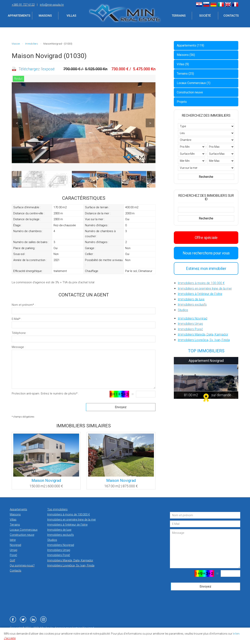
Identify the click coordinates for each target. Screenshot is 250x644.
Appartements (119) (190, 45)
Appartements (19, 16)
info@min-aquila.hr (52, 5)
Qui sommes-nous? (22, 566)
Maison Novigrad (46, 480)
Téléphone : (19, 333)
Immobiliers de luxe (191, 299)
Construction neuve (190, 92)
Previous (17, 123)
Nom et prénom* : (24, 305)
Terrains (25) (185, 74)
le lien (236, 634)
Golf (12, 560)
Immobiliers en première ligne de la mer (205, 288)
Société (205, 16)
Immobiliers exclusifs (192, 305)
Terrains (179, 16)
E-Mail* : (17, 319)
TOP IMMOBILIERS (206, 351)
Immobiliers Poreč (190, 329)
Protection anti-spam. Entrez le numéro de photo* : (45, 394)
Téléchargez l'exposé (37, 69)
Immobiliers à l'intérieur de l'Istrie (200, 294)
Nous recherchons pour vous (206, 253)
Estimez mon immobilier (206, 268)
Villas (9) (183, 64)
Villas (71, 16)
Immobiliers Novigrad (192, 318)
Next (150, 123)
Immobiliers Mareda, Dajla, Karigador (203, 334)
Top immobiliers (57, 509)
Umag (13, 550)
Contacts (231, 16)
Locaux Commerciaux (24, 530)
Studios (183, 310)
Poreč (13, 555)
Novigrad (15, 545)
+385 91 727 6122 (23, 5)
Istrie (13, 540)
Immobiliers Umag (190, 324)
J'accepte (10, 638)
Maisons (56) (186, 55)
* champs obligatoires (23, 417)
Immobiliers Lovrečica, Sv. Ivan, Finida (204, 340)
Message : (19, 347)
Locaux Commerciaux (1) (194, 83)
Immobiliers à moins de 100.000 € (201, 283)
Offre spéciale (206, 238)
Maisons (45, 16)
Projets (182, 102)
